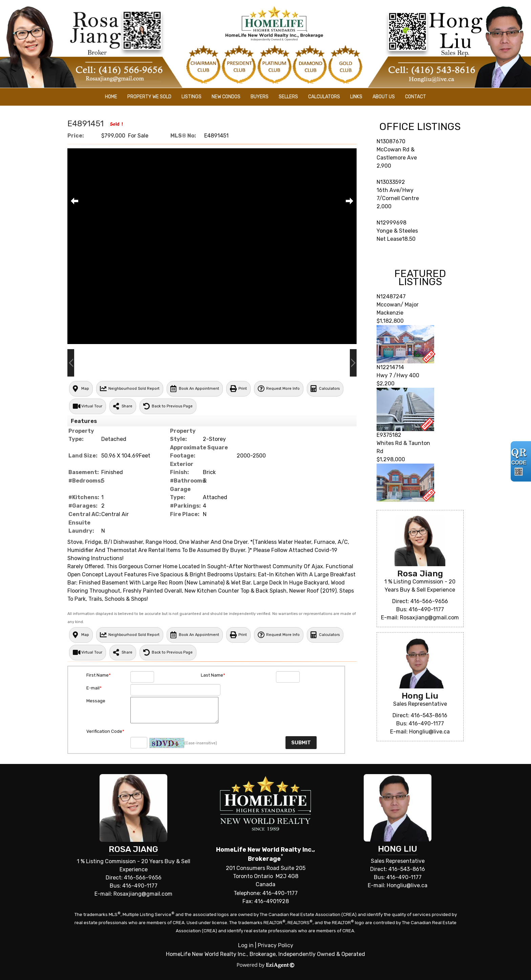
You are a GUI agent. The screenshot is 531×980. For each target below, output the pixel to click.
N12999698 (391, 223)
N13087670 (391, 141)
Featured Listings (420, 278)
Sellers (288, 97)
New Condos (226, 97)
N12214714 (390, 367)
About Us (384, 97)
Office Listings (420, 127)
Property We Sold (149, 97)
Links (356, 97)
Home (111, 97)
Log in (246, 945)
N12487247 (391, 296)
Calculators (324, 97)
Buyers (260, 97)
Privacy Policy (275, 945)
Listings (192, 97)
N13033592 (391, 182)
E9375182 (389, 435)
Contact (416, 97)
